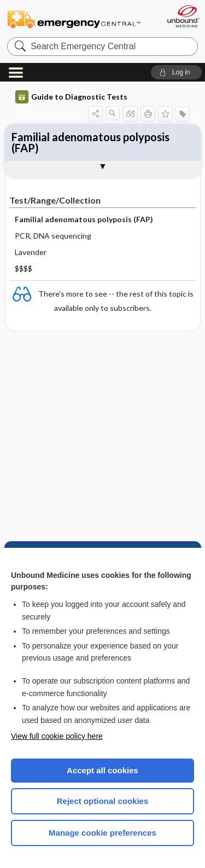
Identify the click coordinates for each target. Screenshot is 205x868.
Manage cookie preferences (102, 833)
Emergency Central (74, 19)
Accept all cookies (102, 770)
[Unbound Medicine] (183, 16)
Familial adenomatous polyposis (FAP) (90, 142)
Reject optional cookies (103, 801)
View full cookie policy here (57, 736)
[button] (176, 72)
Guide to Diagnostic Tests (71, 97)
